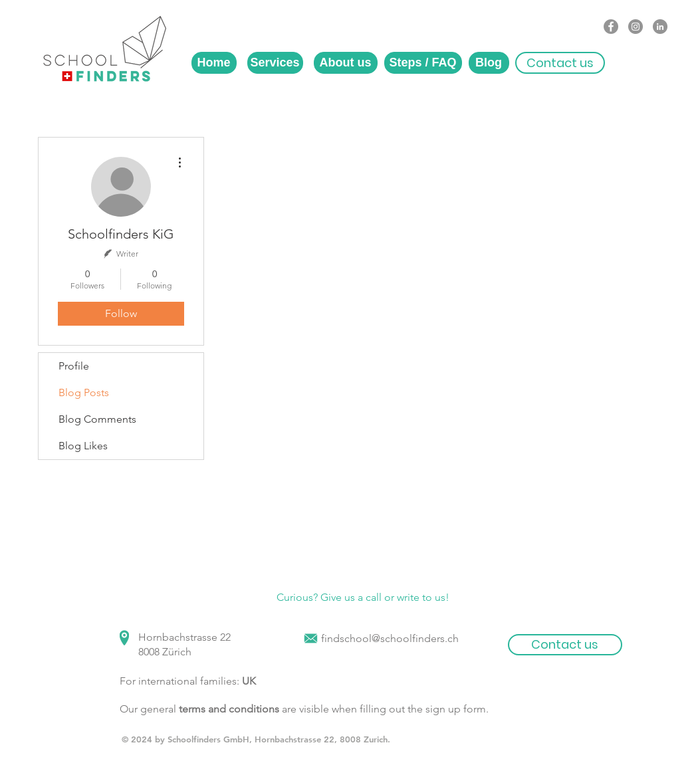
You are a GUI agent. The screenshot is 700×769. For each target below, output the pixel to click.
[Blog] (489, 63)
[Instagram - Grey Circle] (636, 27)
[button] (560, 63)
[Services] (275, 63)
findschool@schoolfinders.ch (390, 638)
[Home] (214, 63)
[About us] (346, 63)
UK (249, 681)
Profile (74, 366)
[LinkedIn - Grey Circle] (660, 27)
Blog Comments (97, 419)
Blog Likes (83, 446)
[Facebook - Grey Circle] (611, 27)
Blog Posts (84, 392)
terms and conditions (229, 709)
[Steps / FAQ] (423, 63)
